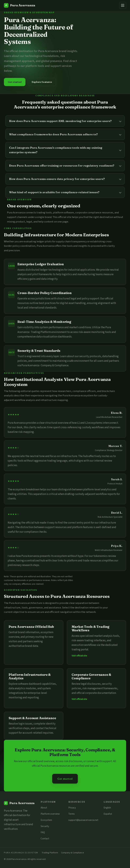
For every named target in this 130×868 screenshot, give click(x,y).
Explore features (42, 82)
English (107, 808)
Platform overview (50, 814)
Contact (45, 839)
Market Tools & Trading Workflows (91, 628)
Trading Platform (50, 853)
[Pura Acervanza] (20, 5)
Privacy (72, 808)
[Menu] (123, 5)
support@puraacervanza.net (83, 820)
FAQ (43, 832)
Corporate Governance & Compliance (91, 676)
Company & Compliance (73, 853)
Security (45, 826)
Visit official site (79, 656)
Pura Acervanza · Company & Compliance (45, 365)
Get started (15, 82)
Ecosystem (46, 820)
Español (108, 814)
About (44, 808)
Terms (72, 814)
